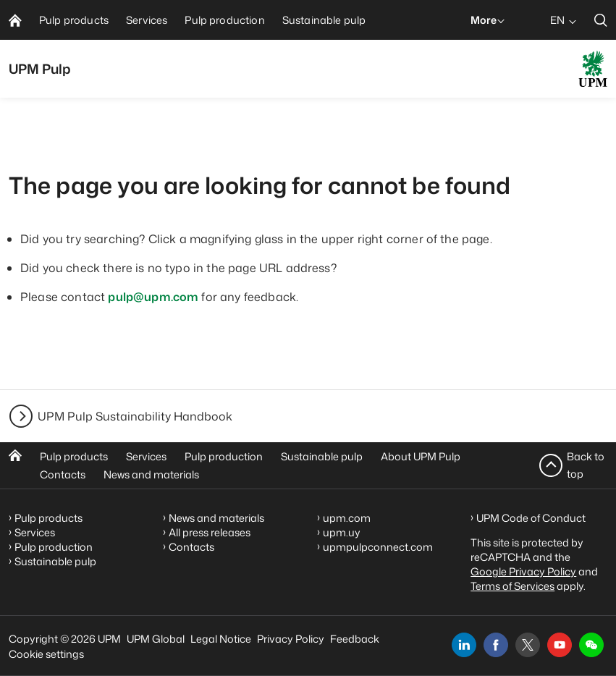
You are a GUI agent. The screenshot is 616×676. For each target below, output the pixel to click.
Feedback (355, 639)
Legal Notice (221, 639)
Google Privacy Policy (523, 571)
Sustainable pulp (322, 456)
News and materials (151, 474)
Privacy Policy (291, 639)
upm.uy (342, 532)
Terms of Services (512, 586)
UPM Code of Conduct (531, 518)
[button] (591, 645)
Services (146, 456)
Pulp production (224, 456)
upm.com (347, 518)
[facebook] (496, 645)
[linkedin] (464, 645)
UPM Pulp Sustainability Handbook (135, 416)
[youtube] (560, 645)
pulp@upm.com (153, 297)
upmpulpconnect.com (378, 547)
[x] (528, 645)
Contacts (63, 474)
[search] (601, 20)
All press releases (210, 532)
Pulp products (74, 456)
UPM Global (156, 639)
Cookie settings (46, 654)
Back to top (586, 465)
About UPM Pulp (421, 456)
